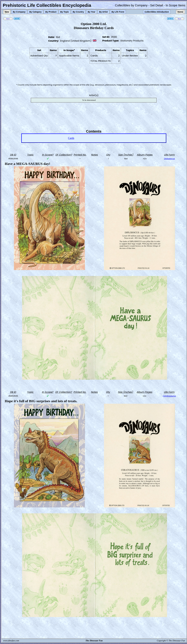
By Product (51, 12)
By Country (78, 12)
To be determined (89, 100)
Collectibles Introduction (157, 12)
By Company (19, 12)
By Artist (103, 12)
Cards (71, 138)
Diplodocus (169, 159)
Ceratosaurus (169, 396)
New (7, 12)
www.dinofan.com (11, 641)
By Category (35, 12)
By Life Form (118, 12)
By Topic (65, 12)
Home (180, 12)
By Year (92, 12)
